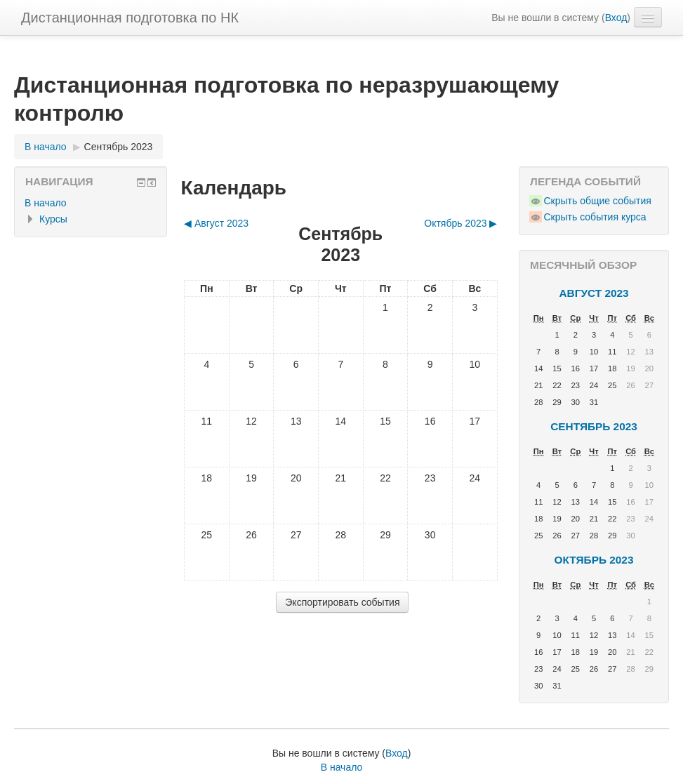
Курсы (53, 219)
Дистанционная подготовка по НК (130, 18)
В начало (46, 203)
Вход (616, 18)
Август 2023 (594, 293)
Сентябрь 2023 (119, 147)
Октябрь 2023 (594, 560)
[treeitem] (91, 203)
